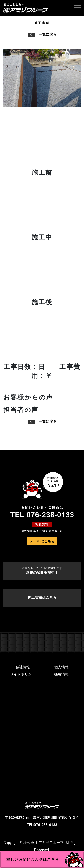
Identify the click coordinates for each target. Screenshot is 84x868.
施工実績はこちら (42, 597)
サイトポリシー (23, 674)
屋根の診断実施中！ (42, 571)
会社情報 (23, 667)
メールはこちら (42, 541)
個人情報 (61, 667)
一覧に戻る (42, 34)
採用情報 (61, 674)
